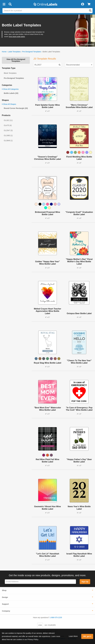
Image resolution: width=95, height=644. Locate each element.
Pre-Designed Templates (32, 52)
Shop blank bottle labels (17, 37)
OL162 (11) (8, 120)
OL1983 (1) (8, 135)
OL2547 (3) (8, 130)
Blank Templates (10, 73)
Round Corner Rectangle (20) (16, 108)
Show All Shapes (9, 104)
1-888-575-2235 (56, 617)
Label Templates (14, 52)
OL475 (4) (8, 125)
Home (4, 52)
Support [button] (5, 604)
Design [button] (5, 597)
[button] (4, 4)
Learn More (73, 636)
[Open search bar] (10, 4)
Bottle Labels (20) (11, 93)
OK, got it (87, 636)
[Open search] (90, 11)
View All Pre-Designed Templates (16, 60)
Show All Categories (10, 89)
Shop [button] (4, 590)
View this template (87, 44)
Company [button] (6, 611)
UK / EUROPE (50, 625)
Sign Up (85, 582)
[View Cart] (89, 4)
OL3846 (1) (8, 141)
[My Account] (83, 4)
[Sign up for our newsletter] (40, 582)
